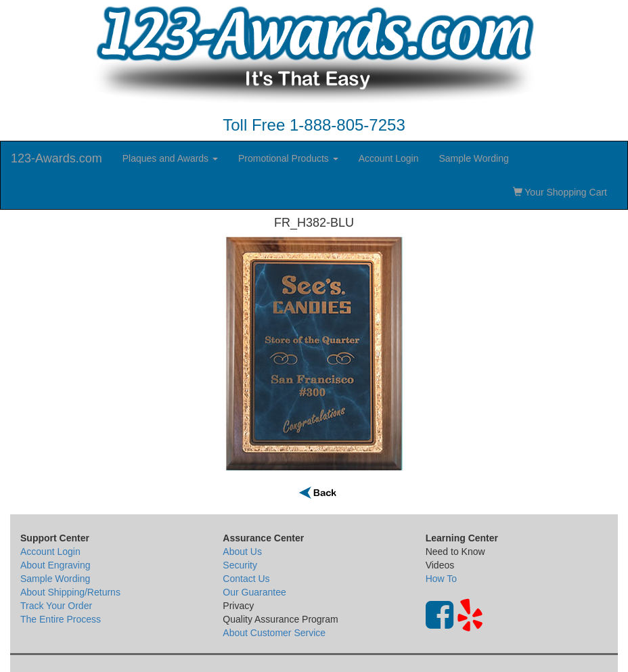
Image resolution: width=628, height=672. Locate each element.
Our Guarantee (254, 592)
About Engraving (55, 565)
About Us (242, 552)
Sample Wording (473, 158)
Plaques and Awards (170, 158)
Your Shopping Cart (560, 192)
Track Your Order (56, 606)
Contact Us (246, 579)
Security (240, 565)
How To (441, 579)
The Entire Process (61, 619)
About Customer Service (274, 633)
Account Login (389, 158)
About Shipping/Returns (70, 592)
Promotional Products (288, 158)
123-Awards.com (57, 158)
